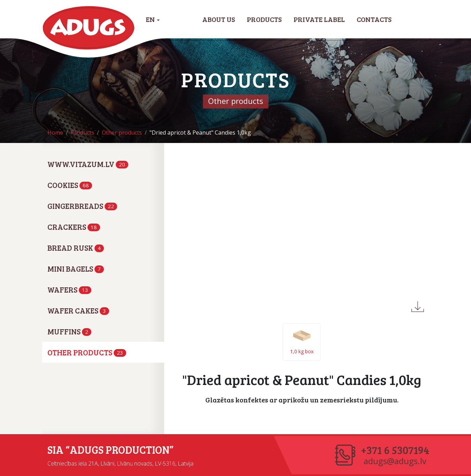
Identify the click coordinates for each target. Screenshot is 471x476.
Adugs (89, 28)
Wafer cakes (78, 310)
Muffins (69, 331)
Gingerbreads (82, 206)
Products (264, 19)
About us (219, 19)
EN (153, 19)
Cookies (70, 185)
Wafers (69, 289)
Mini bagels (76, 269)
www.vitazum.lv (88, 164)
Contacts (374, 19)
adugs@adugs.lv (395, 461)
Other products (87, 352)
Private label (319, 19)
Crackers (74, 227)
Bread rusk (76, 248)
